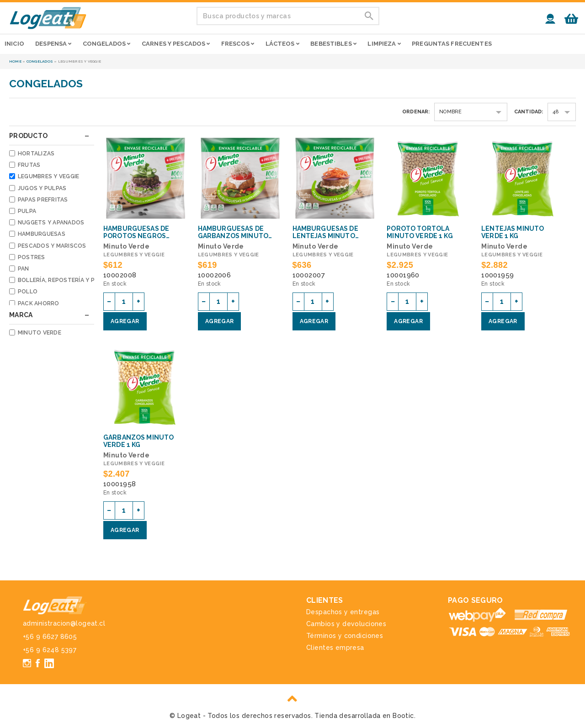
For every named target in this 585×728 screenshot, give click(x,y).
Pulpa (27, 211)
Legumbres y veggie (48, 176)
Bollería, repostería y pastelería (71, 280)
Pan (24, 269)
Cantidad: (529, 112)
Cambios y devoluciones (346, 624)
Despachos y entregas (343, 612)
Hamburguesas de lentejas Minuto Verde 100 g (325, 232)
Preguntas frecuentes (452, 44)
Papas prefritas (43, 200)
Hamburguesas (42, 234)
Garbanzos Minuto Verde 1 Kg (138, 441)
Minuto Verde (40, 333)
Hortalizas (36, 154)
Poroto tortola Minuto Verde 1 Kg (420, 232)
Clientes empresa (335, 648)
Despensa (53, 44)
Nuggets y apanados (51, 223)
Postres (32, 257)
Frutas (29, 165)
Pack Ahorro (39, 303)
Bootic (403, 716)
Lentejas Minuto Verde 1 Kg (513, 232)
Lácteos (282, 44)
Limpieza (384, 44)
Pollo (28, 292)
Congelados (107, 44)
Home (15, 61)
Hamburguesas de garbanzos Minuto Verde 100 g (233, 232)
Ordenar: (416, 112)
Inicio (14, 44)
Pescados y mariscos (52, 246)
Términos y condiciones (345, 636)
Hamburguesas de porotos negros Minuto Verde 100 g (139, 232)
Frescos (238, 44)
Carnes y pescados (176, 44)
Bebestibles (333, 44)
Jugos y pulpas (42, 188)
